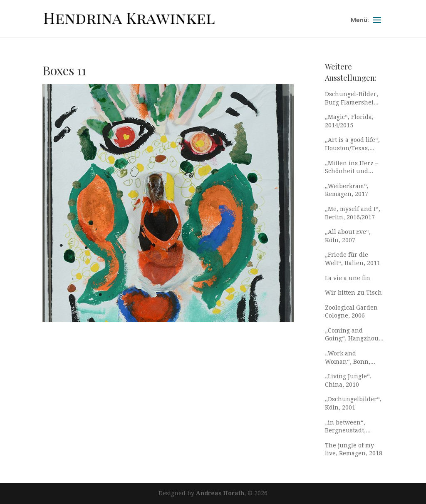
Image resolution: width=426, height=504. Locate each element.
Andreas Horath (220, 493)
